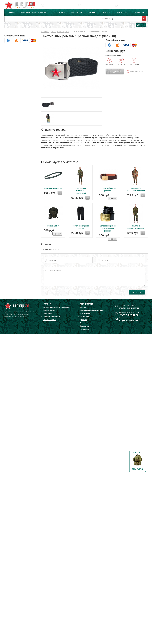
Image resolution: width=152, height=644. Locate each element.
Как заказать (77, 12)
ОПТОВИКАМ (59, 12)
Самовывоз (110, 62)
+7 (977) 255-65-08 (129, 7)
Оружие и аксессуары (51, 317)
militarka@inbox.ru (92, 7)
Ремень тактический (53, 188)
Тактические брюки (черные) (81, 227)
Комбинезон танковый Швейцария (136, 189)
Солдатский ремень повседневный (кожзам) (108, 228)
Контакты (107, 12)
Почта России (134, 62)
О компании (122, 12)
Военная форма (49, 310)
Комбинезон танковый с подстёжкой (81, 191)
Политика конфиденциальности (16, 316)
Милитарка (45, 32)
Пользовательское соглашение (34, 12)
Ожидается (115, 72)
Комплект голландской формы (136, 227)
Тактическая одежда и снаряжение (56, 307)
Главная (11, 12)
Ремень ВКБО (53, 226)
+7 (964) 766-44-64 (129, 321)
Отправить (137, 292)
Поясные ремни (63, 32)
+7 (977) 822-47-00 (55, 7)
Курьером (121, 62)
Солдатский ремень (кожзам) (108, 189)
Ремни (53, 32)
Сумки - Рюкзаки (49, 320)
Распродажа (139, 12)
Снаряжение (48, 313)
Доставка (92, 12)
